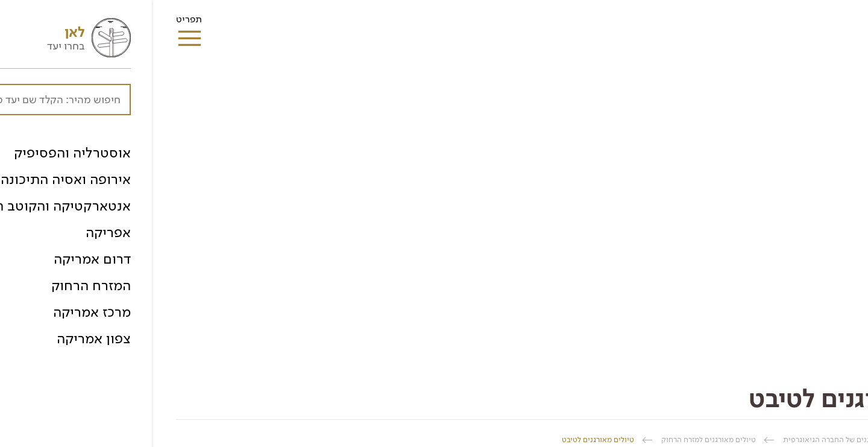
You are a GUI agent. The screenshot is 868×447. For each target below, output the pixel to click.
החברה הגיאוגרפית (813, 439)
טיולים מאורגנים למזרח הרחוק (557, 439)
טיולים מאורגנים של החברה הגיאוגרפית (693, 439)
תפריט (37, 23)
